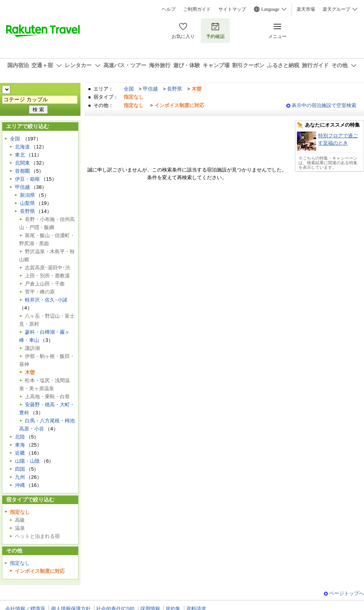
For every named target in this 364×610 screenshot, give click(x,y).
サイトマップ (232, 9)
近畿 (20, 453)
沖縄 (20, 485)
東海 (20, 445)
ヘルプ (169, 9)
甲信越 (150, 89)
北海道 (22, 147)
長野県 (175, 89)
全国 (129, 89)
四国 (20, 469)
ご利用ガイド (197, 9)
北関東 (22, 163)
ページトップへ (347, 593)
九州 (20, 477)
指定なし (20, 563)
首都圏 (22, 171)
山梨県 (27, 203)
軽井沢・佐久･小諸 (46, 300)
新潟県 (27, 195)
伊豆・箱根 (27, 179)
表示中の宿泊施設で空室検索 (324, 105)
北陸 (20, 437)
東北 (20, 155)
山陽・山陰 (27, 461)
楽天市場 (306, 9)
